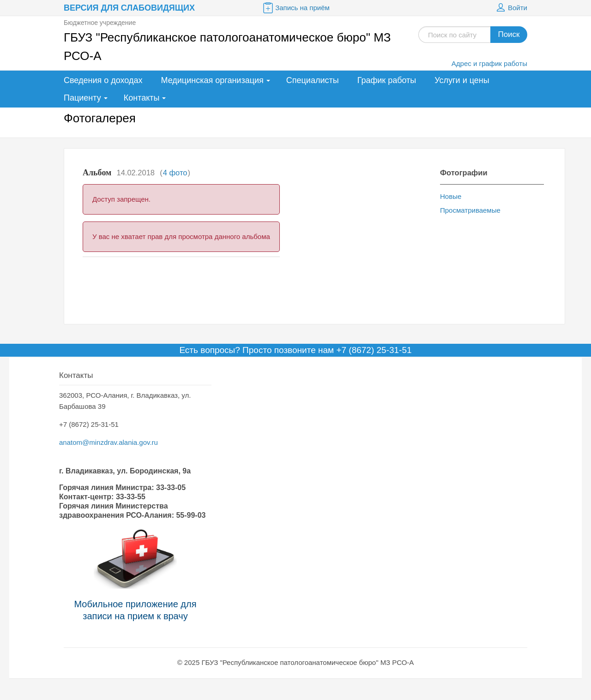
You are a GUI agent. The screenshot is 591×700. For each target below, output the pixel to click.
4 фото (175, 173)
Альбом (97, 173)
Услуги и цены (462, 80)
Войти (511, 8)
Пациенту (82, 98)
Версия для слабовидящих (129, 8)
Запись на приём (295, 8)
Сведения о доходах (103, 80)
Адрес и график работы (489, 63)
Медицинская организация (212, 80)
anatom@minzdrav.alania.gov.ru (109, 442)
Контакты (142, 98)
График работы (387, 80)
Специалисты (313, 80)
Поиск (509, 34)
